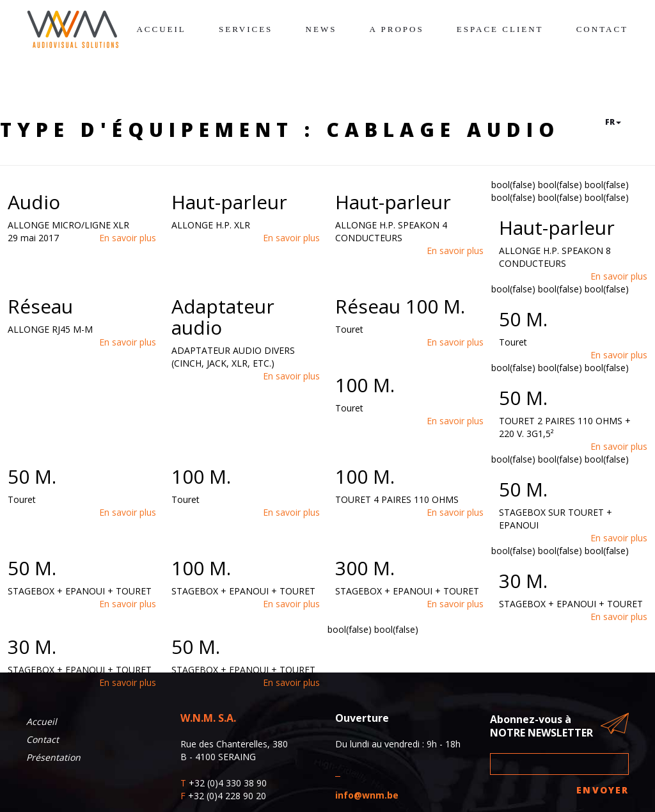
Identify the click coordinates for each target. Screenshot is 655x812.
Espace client (500, 29)
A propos (397, 29)
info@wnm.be (367, 795)
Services (246, 29)
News (321, 29)
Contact (602, 29)
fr (613, 122)
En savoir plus (128, 238)
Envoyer (603, 790)
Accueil (161, 29)
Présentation (53, 757)
